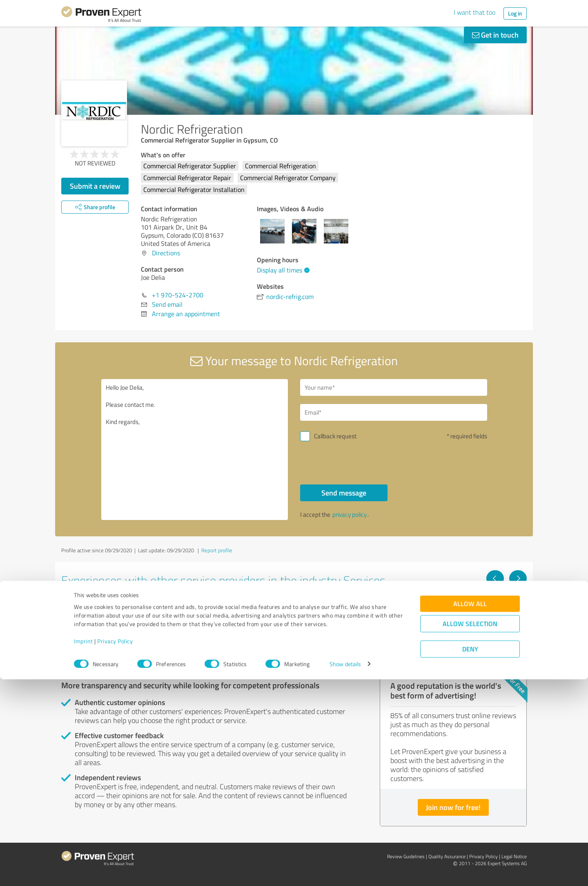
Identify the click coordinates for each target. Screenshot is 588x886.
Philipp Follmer (253, 609)
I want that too (474, 12)
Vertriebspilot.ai (414, 609)
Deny (470, 856)
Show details (345, 871)
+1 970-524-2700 (178, 295)
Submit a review (95, 186)
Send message (344, 493)
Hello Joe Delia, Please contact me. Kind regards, (195, 450)
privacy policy (350, 514)
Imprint (84, 848)
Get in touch (495, 35)
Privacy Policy (115, 848)
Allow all (470, 810)
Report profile (217, 550)
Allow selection (470, 830)
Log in (515, 13)
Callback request (335, 436)
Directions (166, 253)
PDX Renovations (99, 609)
